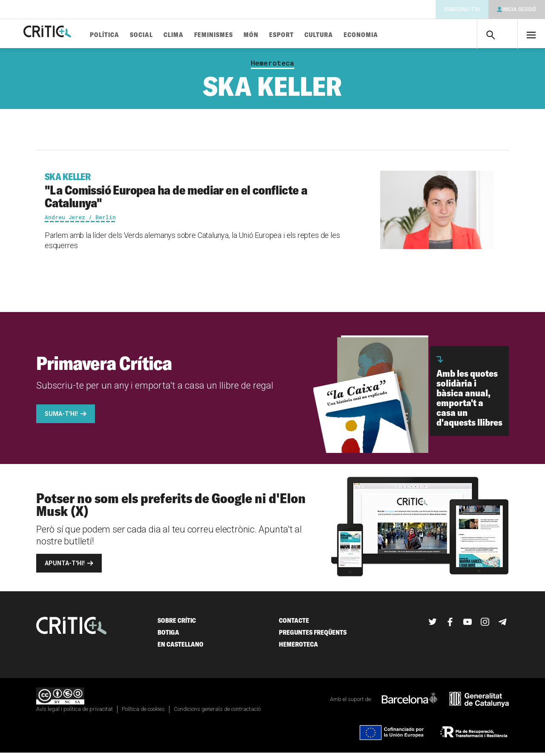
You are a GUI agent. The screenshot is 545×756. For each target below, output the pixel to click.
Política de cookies (143, 712)
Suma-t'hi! (61, 417)
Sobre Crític (177, 624)
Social (167, 35)
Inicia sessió (519, 9)
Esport (307, 35)
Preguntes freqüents (313, 636)
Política (131, 35)
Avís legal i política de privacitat (75, 712)
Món (277, 35)
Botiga (168, 636)
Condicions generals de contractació (217, 712)
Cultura (345, 35)
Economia (387, 35)
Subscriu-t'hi (462, 9)
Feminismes (240, 35)
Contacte (294, 624)
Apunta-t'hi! (65, 567)
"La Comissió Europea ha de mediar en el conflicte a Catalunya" (199, 194)
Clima (199, 35)
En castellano (181, 648)
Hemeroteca (272, 66)
